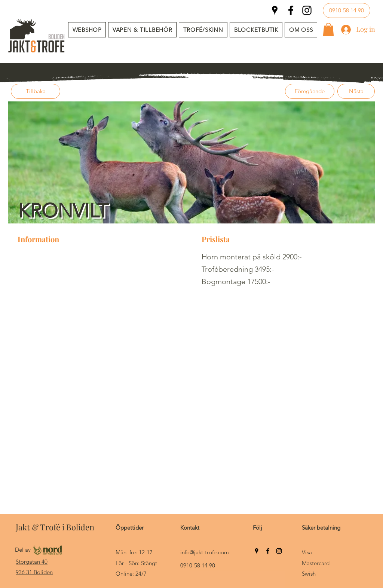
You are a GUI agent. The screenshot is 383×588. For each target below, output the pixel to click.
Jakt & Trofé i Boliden (55, 527)
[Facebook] (291, 10)
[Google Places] (275, 10)
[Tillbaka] (36, 91)
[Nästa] (356, 91)
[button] (142, 30)
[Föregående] (310, 91)
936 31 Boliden (34, 572)
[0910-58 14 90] (347, 10)
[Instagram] (307, 10)
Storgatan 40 (32, 562)
